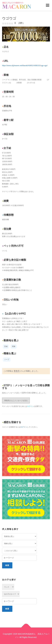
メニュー (47, 5)
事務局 (17, 371)
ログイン (30, 406)
